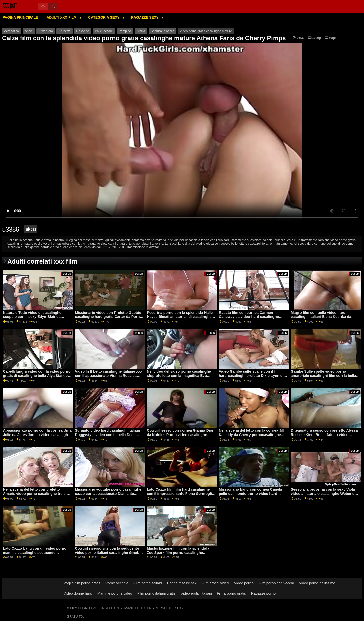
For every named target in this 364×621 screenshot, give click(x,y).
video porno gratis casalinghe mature (206, 31)
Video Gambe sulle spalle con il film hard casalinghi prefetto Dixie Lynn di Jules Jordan (251, 376)
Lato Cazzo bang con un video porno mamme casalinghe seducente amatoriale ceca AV (35, 553)
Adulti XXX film (62, 17)
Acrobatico (12, 31)
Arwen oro (46, 31)
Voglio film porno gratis (82, 583)
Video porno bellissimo (317, 583)
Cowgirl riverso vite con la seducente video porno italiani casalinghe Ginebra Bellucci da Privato (109, 553)
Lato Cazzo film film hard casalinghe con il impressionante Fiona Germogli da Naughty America (179, 494)
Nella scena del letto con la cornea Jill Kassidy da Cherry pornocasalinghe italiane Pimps (252, 435)
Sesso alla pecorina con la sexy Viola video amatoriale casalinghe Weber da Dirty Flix (324, 494)
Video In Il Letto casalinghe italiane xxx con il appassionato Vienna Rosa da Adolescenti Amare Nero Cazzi (108, 376)
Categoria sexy (104, 17)
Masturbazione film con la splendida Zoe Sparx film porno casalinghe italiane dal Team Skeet (178, 553)
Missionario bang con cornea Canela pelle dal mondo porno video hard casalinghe (251, 494)
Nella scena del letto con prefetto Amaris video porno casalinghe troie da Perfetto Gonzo (37, 494)
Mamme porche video (115, 593)
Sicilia (141, 31)
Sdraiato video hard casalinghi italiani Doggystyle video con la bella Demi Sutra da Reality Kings (107, 435)
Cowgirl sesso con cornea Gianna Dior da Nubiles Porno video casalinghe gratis (180, 435)
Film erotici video (215, 583)
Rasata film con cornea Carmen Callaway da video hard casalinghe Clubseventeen (249, 317)
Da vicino (83, 31)
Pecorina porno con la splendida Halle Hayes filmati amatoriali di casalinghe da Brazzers (180, 317)
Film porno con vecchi (276, 583)
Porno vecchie (117, 583)
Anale (29, 31)
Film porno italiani (148, 583)
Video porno (244, 583)
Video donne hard (78, 593)
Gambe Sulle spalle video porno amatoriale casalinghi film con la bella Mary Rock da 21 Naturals (324, 376)
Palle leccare (104, 31)
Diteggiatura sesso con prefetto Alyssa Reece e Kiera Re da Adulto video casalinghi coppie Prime (324, 435)
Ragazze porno (263, 593)
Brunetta (64, 31)
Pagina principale (20, 17)
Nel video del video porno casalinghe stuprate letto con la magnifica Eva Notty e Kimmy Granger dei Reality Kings (179, 378)
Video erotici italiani (196, 593)
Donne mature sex (182, 583)
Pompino (125, 31)
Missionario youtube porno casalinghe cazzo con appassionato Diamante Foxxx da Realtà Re (108, 494)
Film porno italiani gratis (156, 593)
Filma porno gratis (231, 593)
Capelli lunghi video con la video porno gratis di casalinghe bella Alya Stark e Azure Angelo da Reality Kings (37, 376)
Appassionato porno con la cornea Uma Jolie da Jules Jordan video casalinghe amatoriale (37, 435)
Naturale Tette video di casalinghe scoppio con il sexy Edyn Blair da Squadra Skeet (32, 317)
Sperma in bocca (163, 31)
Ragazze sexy (145, 17)
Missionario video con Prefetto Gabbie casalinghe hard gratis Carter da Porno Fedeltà (108, 317)
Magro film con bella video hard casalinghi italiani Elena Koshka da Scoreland (321, 317)
